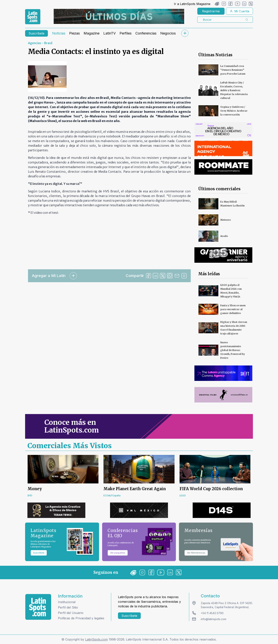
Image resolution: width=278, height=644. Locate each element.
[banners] (119, 16)
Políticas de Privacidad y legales (81, 618)
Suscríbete (36, 33)
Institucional (67, 602)
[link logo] (33, 17)
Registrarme (211, 11)
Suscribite (39, 553)
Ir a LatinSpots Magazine (192, 4)
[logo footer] (38, 607)
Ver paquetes (118, 553)
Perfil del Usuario (71, 613)
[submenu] (185, 33)
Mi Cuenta (239, 11)
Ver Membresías (196, 553)
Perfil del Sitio (68, 607)
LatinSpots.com (96, 639)
